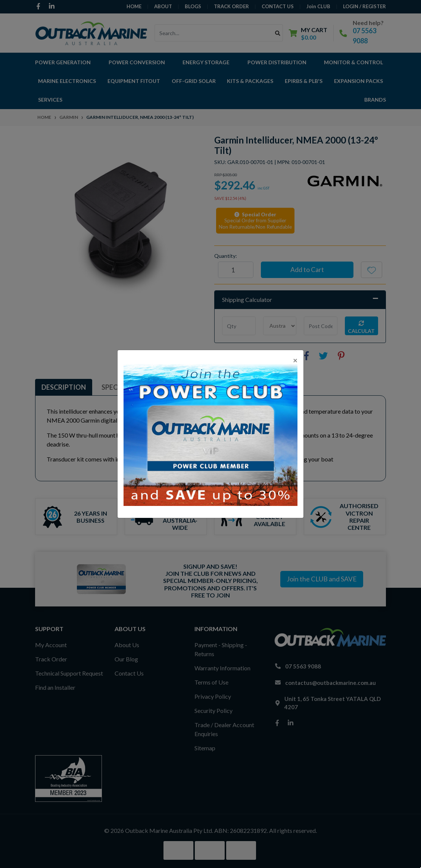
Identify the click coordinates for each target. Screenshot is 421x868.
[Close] (295, 360)
